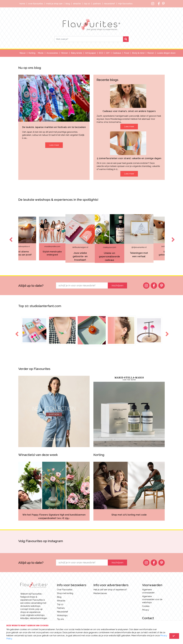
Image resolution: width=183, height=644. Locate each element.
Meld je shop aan (54, 4)
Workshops (62, 615)
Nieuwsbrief (109, 4)
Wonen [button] (65, 53)
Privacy (146, 610)
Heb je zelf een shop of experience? (110, 590)
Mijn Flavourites (125, 4)
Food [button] (127, 53)
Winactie (77, 4)
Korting (32, 53)
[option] (62, 238)
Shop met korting (65, 593)
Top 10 (87, 4)
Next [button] (173, 237)
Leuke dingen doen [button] (166, 53)
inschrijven (117, 285)
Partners (97, 4)
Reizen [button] (151, 53)
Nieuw (23, 53)
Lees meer (54, 145)
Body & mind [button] (138, 53)
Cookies (146, 606)
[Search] (89, 39)
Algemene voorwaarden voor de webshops (152, 599)
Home (22, 4)
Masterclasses (100, 593)
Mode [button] (41, 53)
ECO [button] (101, 53)
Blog (68, 4)
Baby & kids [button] (77, 53)
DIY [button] (108, 53)
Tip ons (60, 619)
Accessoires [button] (52, 53)
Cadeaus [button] (117, 53)
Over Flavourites (36, 4)
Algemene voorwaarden (148, 591)
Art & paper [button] (91, 53)
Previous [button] (10, 237)
